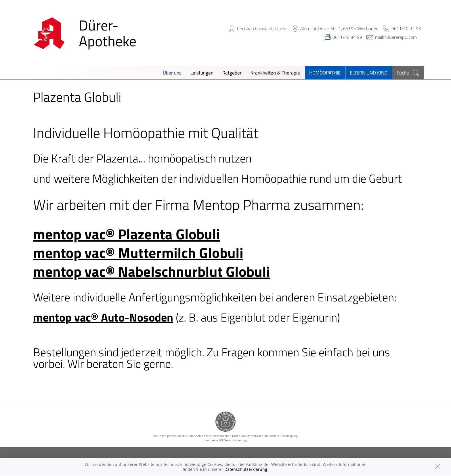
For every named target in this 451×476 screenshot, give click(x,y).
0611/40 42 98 (406, 28)
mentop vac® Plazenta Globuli (127, 234)
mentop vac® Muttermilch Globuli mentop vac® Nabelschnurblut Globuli (152, 262)
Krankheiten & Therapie (275, 73)
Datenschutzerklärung (246, 469)
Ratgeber (232, 73)
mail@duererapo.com (396, 37)
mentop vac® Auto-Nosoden (103, 317)
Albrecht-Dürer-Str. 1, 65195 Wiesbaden (339, 28)
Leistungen (202, 73)
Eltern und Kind (369, 73)
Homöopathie (325, 73)
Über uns (172, 73)
